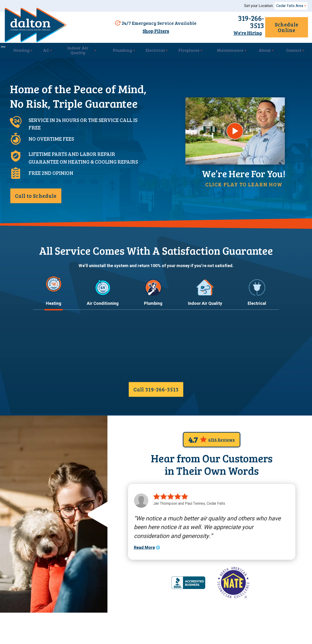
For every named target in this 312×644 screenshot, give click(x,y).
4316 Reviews (221, 467)
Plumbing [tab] (153, 333)
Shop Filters (153, 32)
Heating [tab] (54, 333)
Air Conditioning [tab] (103, 333)
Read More (44, 394)
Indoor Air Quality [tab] (205, 333)
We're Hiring (225, 31)
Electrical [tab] (257, 333)
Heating (46, 351)
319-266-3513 (225, 23)
